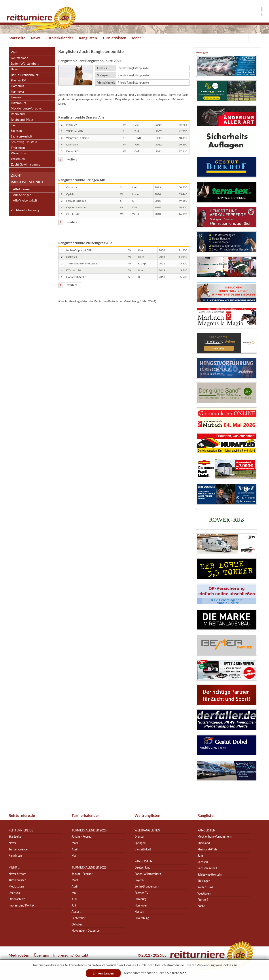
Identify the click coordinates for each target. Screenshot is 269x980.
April (75, 849)
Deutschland (20, 58)
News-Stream (17, 874)
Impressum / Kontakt (22, 905)
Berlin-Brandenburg (25, 75)
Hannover (18, 91)
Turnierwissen (114, 38)
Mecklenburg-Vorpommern (214, 837)
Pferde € (203, 900)
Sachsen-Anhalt (22, 136)
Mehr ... (138, 38)
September (79, 918)
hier (183, 973)
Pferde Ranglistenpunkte (133, 68)
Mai (74, 855)
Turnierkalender (60, 38)
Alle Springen (22, 195)
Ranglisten (88, 38)
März (75, 843)
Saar (14, 125)
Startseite (17, 38)
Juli (74, 905)
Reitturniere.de (22, 815)
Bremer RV (18, 80)
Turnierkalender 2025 (89, 867)
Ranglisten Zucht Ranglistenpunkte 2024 (90, 61)
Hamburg (17, 86)
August (76, 912)
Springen (140, 843)
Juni (74, 899)
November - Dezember (86, 930)
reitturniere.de (21, 830)
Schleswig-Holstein (24, 142)
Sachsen (16, 131)
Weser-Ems (19, 153)
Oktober (77, 924)
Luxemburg (19, 103)
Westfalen (18, 159)
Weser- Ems (205, 887)
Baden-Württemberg (25, 63)
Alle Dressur (22, 189)
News (36, 38)
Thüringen (18, 148)
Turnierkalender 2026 (89, 830)
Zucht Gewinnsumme (26, 164)
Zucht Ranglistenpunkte (27, 179)
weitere (72, 159)
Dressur (140, 837)
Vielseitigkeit (143, 849)
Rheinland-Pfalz (22, 120)
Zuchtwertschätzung (25, 210)
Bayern (16, 69)
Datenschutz (17, 899)
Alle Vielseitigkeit (25, 200)
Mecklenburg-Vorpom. (26, 108)
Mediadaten (16, 886)
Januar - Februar (82, 837)
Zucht (201, 906)
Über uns (14, 893)
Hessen (16, 97)
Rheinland (18, 114)
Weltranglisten (147, 815)
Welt (14, 52)
